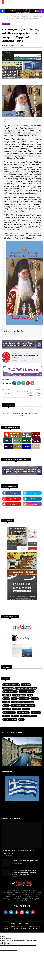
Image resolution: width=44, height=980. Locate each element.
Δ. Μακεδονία (25, 699)
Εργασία (15, 702)
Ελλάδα (7, 702)
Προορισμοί (36, 712)
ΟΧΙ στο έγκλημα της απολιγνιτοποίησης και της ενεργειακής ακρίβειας (18, 852)
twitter (34, 493)
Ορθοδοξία (17, 17)
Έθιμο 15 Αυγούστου (11, 692)
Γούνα (15, 699)
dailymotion (12, 510)
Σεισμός (7, 716)
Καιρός (6, 706)
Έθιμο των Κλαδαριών (27, 692)
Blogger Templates (18, 926)
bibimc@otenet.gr (15, 229)
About (20, 924)
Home (13, 924)
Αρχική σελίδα (7, 17)
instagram (34, 504)
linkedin (34, 499)
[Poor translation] (8, 944)
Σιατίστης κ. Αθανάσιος (29, 716)
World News (26, 685)
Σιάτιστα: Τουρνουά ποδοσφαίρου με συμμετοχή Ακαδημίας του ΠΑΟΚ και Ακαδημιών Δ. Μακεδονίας (24, 872)
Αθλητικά (7, 695)
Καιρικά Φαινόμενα (27, 702)
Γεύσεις (7, 699)
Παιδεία (27, 709)
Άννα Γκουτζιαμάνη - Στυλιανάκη (26, 688)
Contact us (29, 924)
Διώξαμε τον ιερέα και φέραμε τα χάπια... (26, 861)
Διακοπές (35, 699)
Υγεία (22, 719)
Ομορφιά (7, 709)
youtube (13, 499)
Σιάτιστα (16, 716)
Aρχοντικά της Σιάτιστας (12, 685)
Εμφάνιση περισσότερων (34, 405)
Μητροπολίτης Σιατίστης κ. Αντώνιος (23, 706)
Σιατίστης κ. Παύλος (10, 719)
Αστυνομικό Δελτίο (19, 695)
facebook (13, 493)
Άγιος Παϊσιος (9, 688)
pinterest (13, 504)
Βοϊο (30, 695)
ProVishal (29, 926)
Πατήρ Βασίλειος (24, 712)
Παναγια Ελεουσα (10, 712)
